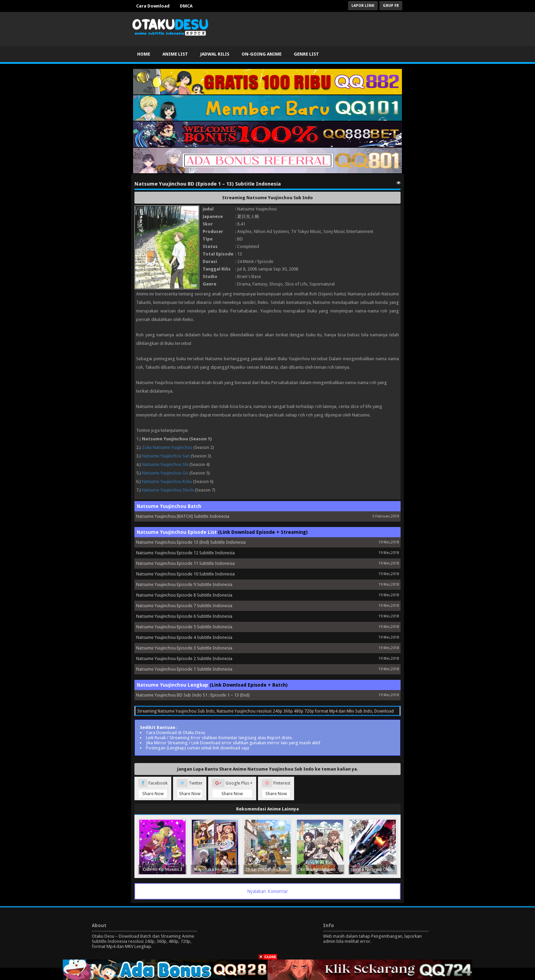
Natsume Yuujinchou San (166, 456)
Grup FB (391, 6)
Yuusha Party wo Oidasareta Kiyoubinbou (373, 869)
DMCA (186, 6)
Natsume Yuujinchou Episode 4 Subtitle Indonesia (184, 637)
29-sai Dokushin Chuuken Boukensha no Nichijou (268, 869)
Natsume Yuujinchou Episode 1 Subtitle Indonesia (184, 669)
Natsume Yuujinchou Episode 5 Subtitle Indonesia (184, 627)
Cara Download (153, 6)
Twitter (190, 788)
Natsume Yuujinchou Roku (167, 481)
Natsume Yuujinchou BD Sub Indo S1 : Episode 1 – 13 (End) (193, 695)
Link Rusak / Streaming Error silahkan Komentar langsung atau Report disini (219, 738)
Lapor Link (363, 6)
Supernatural (322, 284)
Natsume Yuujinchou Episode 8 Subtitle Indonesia (184, 595)
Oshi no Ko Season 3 (163, 869)
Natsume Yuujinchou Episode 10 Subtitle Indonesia (185, 574)
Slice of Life (296, 284)
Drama (244, 284)
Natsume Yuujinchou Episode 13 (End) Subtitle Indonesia (191, 542)
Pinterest (276, 788)
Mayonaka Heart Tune (215, 869)
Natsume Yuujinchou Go (165, 473)
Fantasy (260, 284)
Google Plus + (232, 788)
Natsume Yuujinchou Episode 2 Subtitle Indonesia (184, 659)
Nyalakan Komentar (267, 891)
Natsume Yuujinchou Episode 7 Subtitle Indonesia (184, 606)
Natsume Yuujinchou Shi (165, 464)
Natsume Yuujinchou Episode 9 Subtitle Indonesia (184, 584)
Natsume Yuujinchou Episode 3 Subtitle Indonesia (184, 648)
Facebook (153, 788)
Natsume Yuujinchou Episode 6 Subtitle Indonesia (184, 616)
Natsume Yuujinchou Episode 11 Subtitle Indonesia (185, 563)
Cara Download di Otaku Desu (176, 733)
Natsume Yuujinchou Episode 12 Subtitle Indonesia (185, 553)
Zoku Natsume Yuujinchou (167, 447)
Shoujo (276, 284)
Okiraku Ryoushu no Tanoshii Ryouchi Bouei (321, 869)
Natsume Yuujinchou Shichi (168, 490)
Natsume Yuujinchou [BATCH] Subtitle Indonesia (183, 516)
